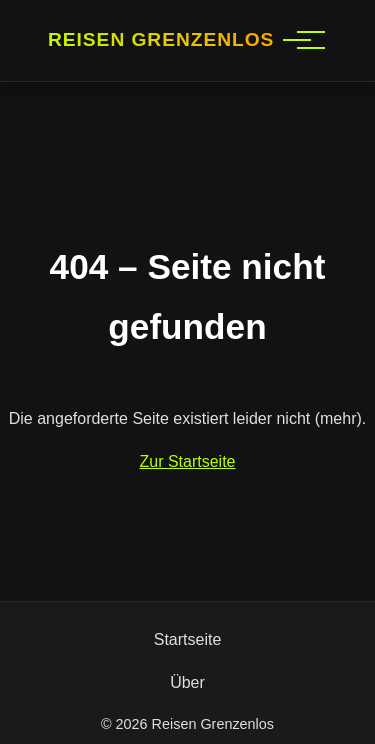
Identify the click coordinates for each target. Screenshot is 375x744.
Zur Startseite (187, 461)
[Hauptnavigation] (297, 40)
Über (187, 682)
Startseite (188, 639)
